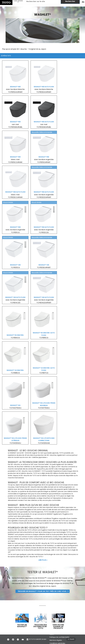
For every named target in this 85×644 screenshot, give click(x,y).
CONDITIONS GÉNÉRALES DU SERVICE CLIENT (63, 633)
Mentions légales (56, 640)
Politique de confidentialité (60, 637)
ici (77, 554)
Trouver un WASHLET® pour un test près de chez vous (42, 591)
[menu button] (83, 2)
